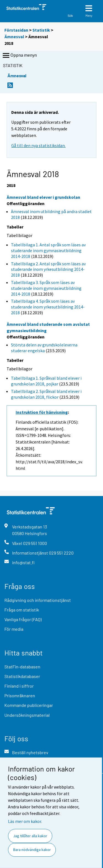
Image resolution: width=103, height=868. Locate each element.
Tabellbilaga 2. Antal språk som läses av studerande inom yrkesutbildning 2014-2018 (48, 269)
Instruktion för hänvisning (42, 412)
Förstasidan (16, 30)
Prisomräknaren (20, 695)
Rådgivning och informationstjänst (38, 600)
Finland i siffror (19, 686)
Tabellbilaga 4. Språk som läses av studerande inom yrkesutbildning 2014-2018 (48, 307)
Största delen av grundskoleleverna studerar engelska (44, 348)
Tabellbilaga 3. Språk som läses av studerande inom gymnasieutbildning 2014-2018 (46, 288)
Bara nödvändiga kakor (32, 850)
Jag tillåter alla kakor (30, 836)
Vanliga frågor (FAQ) (23, 619)
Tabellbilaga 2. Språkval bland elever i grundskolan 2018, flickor (46, 394)
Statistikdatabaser (22, 676)
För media (14, 629)
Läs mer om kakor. (25, 821)
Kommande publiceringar (29, 705)
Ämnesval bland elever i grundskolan (43, 197)
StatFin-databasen (22, 667)
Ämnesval (14, 37)
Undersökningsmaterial (27, 715)
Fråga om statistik (22, 610)
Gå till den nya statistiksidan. (38, 145)
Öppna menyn (19, 56)
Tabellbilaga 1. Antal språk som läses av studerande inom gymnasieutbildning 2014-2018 (48, 250)
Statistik (41, 30)
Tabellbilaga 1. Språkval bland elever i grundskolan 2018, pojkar (46, 381)
